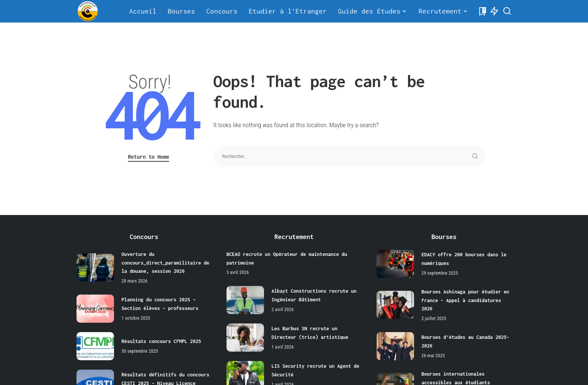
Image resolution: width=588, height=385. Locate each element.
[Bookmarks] (482, 11)
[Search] (507, 11)
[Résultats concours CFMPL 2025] (95, 345)
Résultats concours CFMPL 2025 (162, 341)
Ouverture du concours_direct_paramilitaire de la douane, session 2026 (166, 262)
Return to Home (148, 157)
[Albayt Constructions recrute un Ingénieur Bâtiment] (245, 300)
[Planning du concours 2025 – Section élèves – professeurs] (95, 308)
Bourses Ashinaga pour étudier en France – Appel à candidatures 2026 (466, 300)
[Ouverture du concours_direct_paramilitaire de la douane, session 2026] (95, 267)
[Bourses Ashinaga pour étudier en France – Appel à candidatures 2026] (395, 305)
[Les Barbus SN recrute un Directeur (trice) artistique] (245, 337)
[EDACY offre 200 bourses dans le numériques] (395, 264)
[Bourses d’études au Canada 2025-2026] (395, 345)
